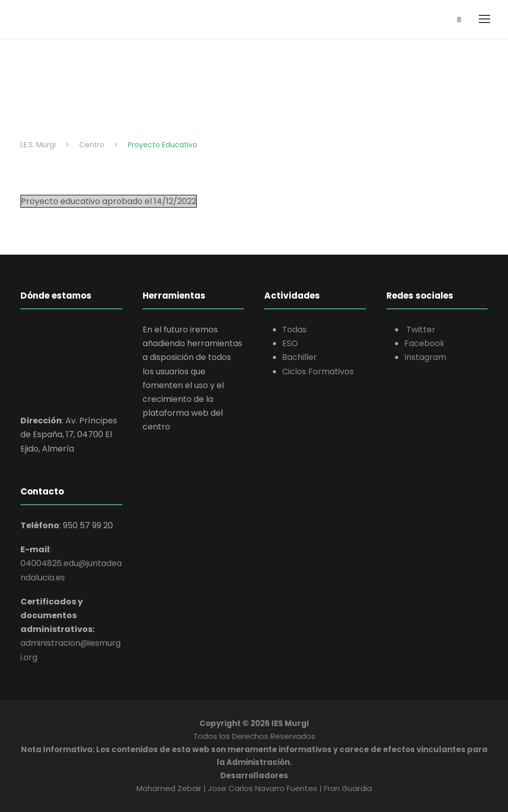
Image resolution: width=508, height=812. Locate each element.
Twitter (420, 330)
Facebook (424, 343)
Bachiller (299, 357)
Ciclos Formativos (318, 371)
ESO (290, 343)
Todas (294, 330)
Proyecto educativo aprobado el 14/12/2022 (109, 201)
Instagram (425, 357)
